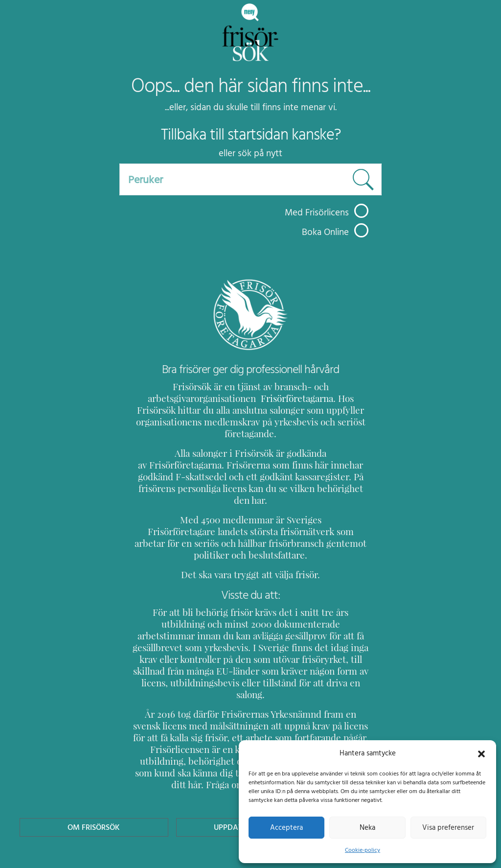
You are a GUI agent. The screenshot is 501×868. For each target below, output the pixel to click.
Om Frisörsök (94, 768)
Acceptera (286, 827)
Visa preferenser (448, 827)
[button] (481, 753)
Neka (367, 827)
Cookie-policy (363, 850)
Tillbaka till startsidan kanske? (251, 135)
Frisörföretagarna (271, 398)
